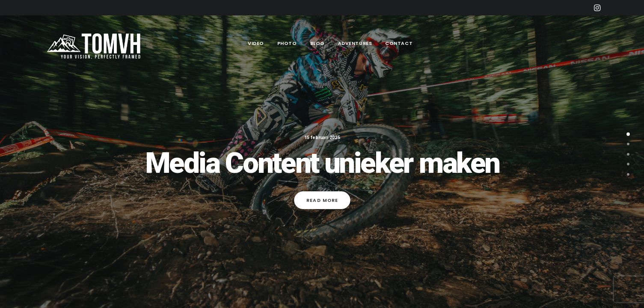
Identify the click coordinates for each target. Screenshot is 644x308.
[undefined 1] (628, 145)
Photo (287, 43)
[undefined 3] (628, 166)
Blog (318, 43)
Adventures (355, 43)
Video (256, 43)
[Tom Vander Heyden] (96, 43)
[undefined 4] (628, 175)
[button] (597, 8)
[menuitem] (597, 8)
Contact (399, 43)
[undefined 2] (628, 155)
